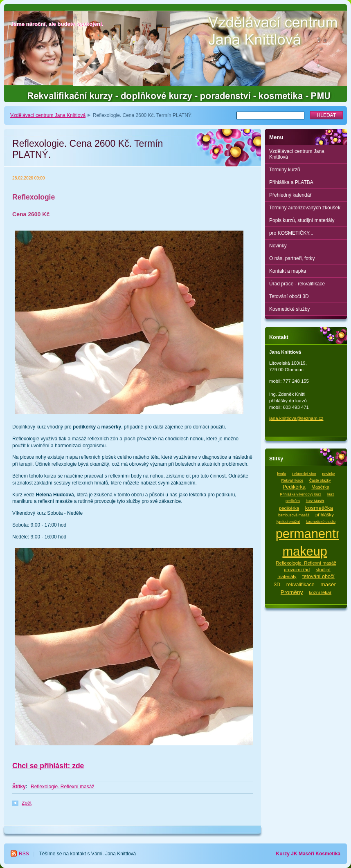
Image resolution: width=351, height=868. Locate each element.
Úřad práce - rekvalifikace (297, 284)
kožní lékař (320, 592)
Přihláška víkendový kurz (301, 494)
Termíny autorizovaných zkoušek (305, 208)
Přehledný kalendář (290, 195)
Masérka (320, 487)
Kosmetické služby (289, 309)
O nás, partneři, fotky (292, 258)
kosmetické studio (321, 522)
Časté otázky (320, 480)
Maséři (307, 854)
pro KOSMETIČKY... (291, 233)
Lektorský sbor (304, 474)
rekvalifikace (300, 585)
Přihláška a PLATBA (291, 182)
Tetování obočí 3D (289, 296)
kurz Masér (315, 501)
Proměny (292, 592)
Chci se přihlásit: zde (48, 766)
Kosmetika (328, 854)
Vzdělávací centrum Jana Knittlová (48, 115)
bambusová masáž (294, 515)
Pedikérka (294, 487)
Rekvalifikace (292, 480)
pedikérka (289, 508)
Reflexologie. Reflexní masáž (62, 787)
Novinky (278, 246)
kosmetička (319, 508)
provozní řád (297, 570)
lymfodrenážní (288, 522)
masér (328, 584)
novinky (329, 474)
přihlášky (325, 515)
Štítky (19, 787)
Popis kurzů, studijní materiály (302, 220)
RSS (24, 854)
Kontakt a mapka (288, 271)
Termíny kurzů (285, 170)
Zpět (27, 803)
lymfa (282, 474)
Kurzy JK (287, 854)
